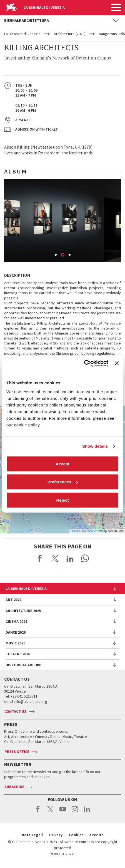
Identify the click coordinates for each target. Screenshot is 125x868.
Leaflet (75, 531)
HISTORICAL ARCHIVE (24, 665)
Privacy (56, 835)
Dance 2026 (16, 632)
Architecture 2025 (23, 611)
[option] (62, 220)
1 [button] (56, 255)
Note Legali (32, 835)
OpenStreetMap (96, 531)
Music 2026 (15, 643)
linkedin (87, 812)
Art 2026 (13, 600)
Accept (62, 464)
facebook (38, 812)
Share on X (55, 558)
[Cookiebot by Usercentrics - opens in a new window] (84, 363)
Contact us (15, 711)
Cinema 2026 (16, 621)
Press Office (17, 752)
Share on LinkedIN (70, 558)
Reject (62, 500)
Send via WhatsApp (85, 558)
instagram (75, 812)
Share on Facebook (40, 558)
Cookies (76, 835)
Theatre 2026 (18, 654)
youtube (63, 812)
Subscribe (14, 787)
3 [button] (70, 255)
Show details (95, 446)
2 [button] (63, 255)
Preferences (63, 482)
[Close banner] (117, 363)
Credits (97, 835)
